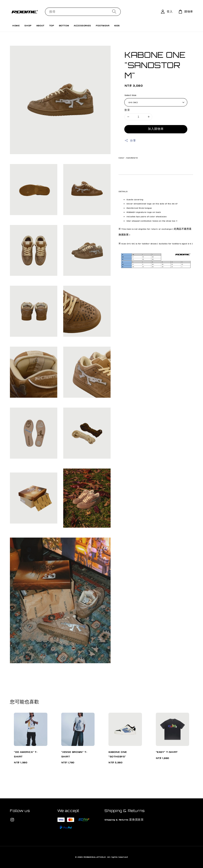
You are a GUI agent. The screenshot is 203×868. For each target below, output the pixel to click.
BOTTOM (64, 25)
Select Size (130, 95)
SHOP (28, 25)
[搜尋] (114, 12)
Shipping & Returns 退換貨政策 (124, 820)
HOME (16, 25)
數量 (127, 110)
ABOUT (40, 25)
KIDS (117, 25)
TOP (52, 25)
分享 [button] (130, 140)
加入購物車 (156, 129)
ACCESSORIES (82, 25)
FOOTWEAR (103, 25)
